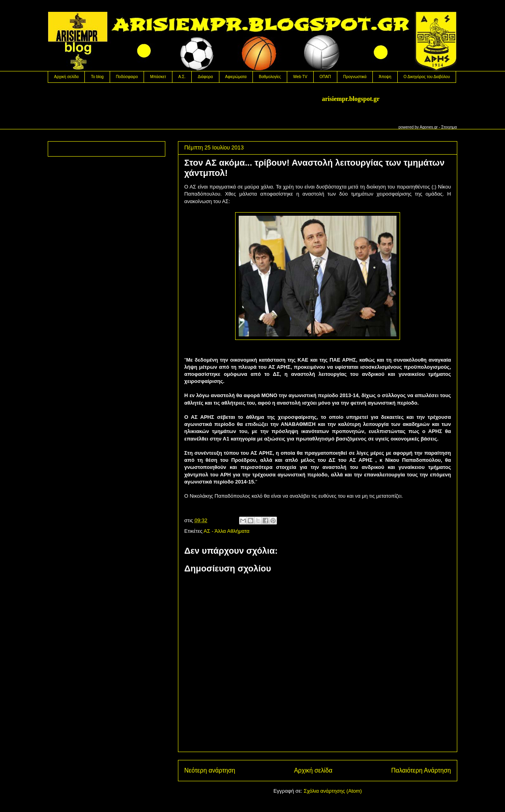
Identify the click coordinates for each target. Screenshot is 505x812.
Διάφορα (205, 77)
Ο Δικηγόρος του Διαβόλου (427, 77)
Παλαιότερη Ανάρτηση (421, 770)
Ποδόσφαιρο (127, 77)
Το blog (97, 77)
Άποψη (385, 77)
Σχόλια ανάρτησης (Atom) (333, 791)
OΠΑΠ (325, 77)
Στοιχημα (449, 127)
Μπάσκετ (158, 77)
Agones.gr (429, 127)
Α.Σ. (182, 77)
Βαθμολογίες (270, 77)
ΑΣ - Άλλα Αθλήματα (226, 531)
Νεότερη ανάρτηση (210, 770)
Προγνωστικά (355, 77)
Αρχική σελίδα (66, 77)
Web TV (300, 77)
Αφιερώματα (236, 77)
